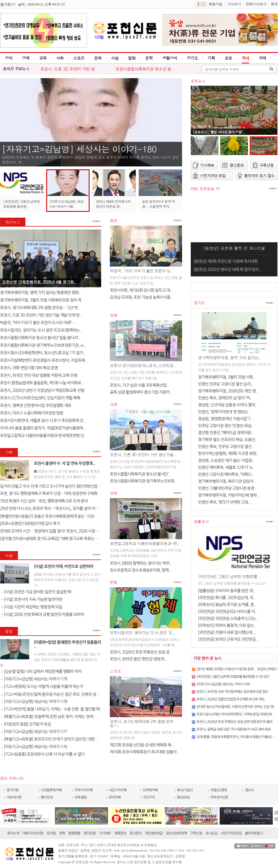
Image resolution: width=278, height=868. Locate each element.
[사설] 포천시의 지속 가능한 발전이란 (32, 599)
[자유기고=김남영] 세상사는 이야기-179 (34, 679)
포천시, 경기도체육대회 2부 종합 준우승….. (142, 723)
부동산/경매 (219, 790)
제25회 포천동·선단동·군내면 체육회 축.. (141, 745)
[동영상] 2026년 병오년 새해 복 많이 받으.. (227, 269)
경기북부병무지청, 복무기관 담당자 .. (227, 481)
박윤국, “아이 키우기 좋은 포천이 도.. (141, 271)
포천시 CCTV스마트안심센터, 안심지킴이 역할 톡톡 (40, 398)
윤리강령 (89, 833)
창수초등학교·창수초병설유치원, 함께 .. (141, 570)
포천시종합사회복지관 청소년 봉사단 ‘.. (140, 474)
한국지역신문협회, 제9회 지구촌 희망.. (228, 454)
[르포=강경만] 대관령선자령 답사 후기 (30, 524)
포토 (228, 58)
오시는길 (211, 833)
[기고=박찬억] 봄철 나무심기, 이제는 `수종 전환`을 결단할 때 (50, 709)
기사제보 (105, 833)
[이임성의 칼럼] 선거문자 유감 (26, 724)
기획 (211, 58)
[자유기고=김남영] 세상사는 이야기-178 (34, 702)
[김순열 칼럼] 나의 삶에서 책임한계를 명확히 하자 (41, 671)
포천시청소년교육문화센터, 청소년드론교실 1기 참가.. (42, 353)
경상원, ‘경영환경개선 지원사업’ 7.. (225, 419)
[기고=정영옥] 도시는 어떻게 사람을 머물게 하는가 (42, 687)
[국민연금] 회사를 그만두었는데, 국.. (226, 598)
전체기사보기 (256, 4)
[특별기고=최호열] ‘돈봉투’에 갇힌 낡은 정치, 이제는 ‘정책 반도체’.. (54, 717)
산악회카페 (150, 790)
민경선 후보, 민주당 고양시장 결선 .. (226, 447)
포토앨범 (81, 797)
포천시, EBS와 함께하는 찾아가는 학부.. (141, 563)
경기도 (192, 58)
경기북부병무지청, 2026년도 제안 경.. (228, 391)
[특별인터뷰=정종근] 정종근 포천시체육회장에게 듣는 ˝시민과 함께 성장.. (58, 516)
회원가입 (216, 4)
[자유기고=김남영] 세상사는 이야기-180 (79, 149)
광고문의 (135, 833)
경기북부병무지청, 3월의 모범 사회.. (226, 377)
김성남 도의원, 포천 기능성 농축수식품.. (141, 297)
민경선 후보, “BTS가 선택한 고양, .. (225, 502)
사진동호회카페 (51, 790)
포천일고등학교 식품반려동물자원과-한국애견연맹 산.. (43, 436)
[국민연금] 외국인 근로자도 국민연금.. (228, 639)
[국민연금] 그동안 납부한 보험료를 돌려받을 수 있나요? (233, 677)
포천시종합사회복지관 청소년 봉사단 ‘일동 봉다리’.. (40, 338)
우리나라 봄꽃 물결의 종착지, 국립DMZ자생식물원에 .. (43, 428)
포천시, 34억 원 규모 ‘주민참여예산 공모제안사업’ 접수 (232, 692)
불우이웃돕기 (254, 833)
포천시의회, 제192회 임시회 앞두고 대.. (141, 290)
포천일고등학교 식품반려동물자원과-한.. (144, 543)
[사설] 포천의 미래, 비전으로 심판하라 (64, 566)
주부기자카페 (84, 790)
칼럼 (132, 58)
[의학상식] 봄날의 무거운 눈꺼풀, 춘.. (227, 605)
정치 (9, 58)
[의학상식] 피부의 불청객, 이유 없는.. (227, 625)
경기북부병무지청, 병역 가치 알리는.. (229, 357)
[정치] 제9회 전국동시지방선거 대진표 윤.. (113, 204)
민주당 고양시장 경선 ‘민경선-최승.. (226, 426)
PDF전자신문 (220, 797)
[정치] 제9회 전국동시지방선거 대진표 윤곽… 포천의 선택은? (237, 669)
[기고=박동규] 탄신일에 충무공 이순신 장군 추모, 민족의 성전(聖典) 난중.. (60, 694)
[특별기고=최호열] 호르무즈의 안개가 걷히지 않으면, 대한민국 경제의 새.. (60, 739)
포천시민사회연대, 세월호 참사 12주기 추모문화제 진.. (43, 421)
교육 (43, 58)
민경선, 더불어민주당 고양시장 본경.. (227, 488)
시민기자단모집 (231, 833)
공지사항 (13, 790)
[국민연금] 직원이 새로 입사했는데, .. (227, 632)
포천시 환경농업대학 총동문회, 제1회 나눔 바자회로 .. (42, 383)
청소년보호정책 (176, 833)
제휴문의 (120, 833)
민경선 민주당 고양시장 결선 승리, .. (226, 384)
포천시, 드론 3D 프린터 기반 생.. (69, 69)
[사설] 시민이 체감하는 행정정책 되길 (32, 607)
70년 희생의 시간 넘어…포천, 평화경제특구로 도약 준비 (44, 501)
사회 (60, 58)
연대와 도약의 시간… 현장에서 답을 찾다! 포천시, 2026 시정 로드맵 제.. (56, 531)
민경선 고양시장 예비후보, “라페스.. (226, 474)
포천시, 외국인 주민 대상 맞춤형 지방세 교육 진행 (39, 375)
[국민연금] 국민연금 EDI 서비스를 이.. (227, 612)
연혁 (62, 833)
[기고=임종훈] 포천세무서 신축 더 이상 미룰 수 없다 (43, 754)
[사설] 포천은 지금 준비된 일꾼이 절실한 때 (36, 592)
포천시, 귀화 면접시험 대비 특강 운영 (29, 368)
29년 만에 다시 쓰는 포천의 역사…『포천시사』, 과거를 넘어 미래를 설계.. (56, 509)
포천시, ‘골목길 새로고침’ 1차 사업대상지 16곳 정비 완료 (233, 729)
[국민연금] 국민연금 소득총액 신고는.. (228, 619)
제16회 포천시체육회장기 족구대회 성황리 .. (144, 752)
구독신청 (196, 833)
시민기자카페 (118, 790)
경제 (26, 58)
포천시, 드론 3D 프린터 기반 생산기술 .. (143, 454)
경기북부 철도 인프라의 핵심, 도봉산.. (227, 440)
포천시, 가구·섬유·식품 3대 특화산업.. (139, 385)
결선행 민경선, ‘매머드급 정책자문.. (225, 433)
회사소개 (13, 833)
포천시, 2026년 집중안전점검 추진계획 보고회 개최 (230, 699)
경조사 (249, 790)
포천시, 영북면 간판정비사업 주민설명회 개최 (36, 405)
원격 (274, 4)
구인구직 (149, 797)
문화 (98, 58)
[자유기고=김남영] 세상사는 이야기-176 (34, 747)
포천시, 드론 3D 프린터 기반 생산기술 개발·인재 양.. (41, 315)
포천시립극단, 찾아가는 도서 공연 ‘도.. (142, 632)
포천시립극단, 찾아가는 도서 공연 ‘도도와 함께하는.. (41, 330)
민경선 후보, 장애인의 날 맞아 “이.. (225, 398)
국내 (245, 58)
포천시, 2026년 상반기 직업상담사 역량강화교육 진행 (42, 390)
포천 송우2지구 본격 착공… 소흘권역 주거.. (158, 204)
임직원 (51, 833)
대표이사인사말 (33, 833)
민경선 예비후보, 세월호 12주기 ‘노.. (226, 467)
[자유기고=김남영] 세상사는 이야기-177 (34, 732)
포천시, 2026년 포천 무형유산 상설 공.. (140, 652)
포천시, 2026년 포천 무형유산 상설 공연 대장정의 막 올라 (235, 722)
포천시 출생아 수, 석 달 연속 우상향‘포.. (64, 463)
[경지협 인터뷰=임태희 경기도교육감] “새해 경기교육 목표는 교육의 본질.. (58, 539)
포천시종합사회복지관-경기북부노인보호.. (143, 481)
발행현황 (74, 833)
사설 (115, 58)
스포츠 (79, 58)
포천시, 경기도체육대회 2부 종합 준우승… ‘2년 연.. (40, 308)
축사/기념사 (185, 790)
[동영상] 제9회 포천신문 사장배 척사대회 (226, 261)
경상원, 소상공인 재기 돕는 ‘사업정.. (226, 460)
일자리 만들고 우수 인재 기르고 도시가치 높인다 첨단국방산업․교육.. (54, 486)
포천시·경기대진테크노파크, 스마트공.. (143, 365)
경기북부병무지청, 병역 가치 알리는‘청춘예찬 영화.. (40, 293)
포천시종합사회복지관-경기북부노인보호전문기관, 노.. (43, 345)
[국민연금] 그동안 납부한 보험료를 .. (229, 576)
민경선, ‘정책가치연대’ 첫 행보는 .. (224, 412)
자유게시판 (14, 797)
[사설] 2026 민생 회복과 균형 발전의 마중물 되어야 (43, 614)
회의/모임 (183, 797)
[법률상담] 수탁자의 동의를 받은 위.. (226, 591)
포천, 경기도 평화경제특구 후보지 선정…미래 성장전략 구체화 (49, 493)
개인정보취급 (154, 833)
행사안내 (47, 797)
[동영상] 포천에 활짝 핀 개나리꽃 (234, 248)
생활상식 (170, 58)
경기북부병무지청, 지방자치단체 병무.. (228, 495)
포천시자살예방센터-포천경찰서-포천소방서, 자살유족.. (43, 360)
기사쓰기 (234, 4)
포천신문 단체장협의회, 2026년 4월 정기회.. (39, 282)
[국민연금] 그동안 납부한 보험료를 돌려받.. (21, 204)
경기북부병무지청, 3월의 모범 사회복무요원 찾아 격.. (41, 300)
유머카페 (115, 797)
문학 (149, 58)
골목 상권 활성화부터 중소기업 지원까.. (141, 392)
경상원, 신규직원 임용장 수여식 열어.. (227, 405)
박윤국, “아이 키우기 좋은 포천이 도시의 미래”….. (38, 323)
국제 (262, 58)
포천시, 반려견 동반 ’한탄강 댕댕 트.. (138, 659)
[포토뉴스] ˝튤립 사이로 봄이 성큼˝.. (219, 132)
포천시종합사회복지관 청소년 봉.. (145, 69)
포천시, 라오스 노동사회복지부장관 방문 (32, 413)
